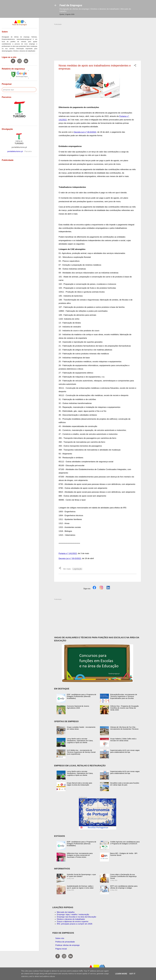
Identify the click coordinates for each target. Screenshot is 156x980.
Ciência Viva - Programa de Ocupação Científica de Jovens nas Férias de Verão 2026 (124, 708)
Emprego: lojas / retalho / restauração (73, 914)
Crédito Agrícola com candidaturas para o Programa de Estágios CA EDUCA (125, 843)
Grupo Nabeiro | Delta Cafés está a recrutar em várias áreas (123, 740)
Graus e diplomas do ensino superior (73, 921)
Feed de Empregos (71, 5)
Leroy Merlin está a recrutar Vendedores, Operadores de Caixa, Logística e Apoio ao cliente (80, 741)
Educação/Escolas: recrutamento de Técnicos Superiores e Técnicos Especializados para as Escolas (124, 696)
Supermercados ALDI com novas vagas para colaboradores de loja (125, 751)
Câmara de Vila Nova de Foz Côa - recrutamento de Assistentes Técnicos (124, 728)
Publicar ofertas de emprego (68, 945)
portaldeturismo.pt (15, 151)
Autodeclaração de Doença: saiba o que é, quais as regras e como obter (80, 887)
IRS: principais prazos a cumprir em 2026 (75, 924)
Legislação (77, 569)
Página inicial (61, 949)
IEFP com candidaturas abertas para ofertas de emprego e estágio (124, 887)
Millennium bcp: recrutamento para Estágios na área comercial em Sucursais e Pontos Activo (80, 855)
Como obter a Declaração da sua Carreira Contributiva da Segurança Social (123, 876)
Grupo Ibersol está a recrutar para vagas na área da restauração (79, 784)
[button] (135, 66)
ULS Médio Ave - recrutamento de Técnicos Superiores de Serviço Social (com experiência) (81, 752)
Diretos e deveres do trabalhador (71, 919)
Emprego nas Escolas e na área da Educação (76, 917)
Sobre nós (60, 938)
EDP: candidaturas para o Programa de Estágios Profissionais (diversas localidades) (82, 696)
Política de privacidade (65, 942)
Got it (132, 974)
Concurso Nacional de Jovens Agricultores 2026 (78, 707)
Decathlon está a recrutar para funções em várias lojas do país (125, 784)
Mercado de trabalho (66, 912)
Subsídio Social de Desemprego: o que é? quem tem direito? (81, 875)
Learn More (121, 974)
